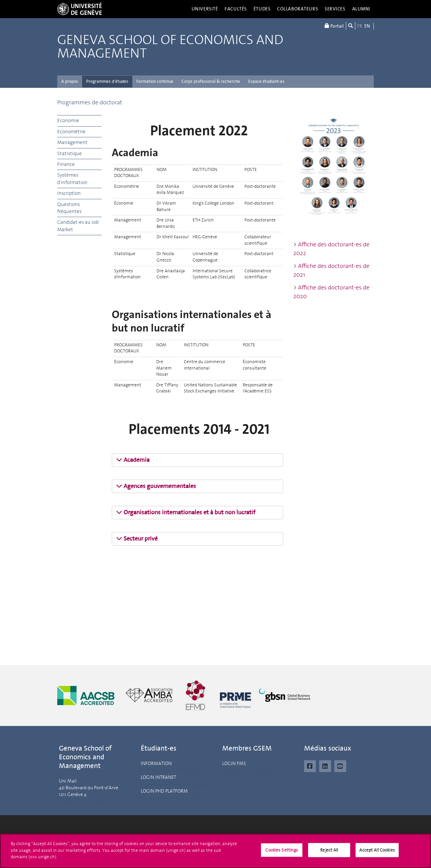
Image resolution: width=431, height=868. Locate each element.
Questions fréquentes (69, 208)
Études (262, 9)
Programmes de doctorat (90, 102)
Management (72, 142)
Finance (66, 164)
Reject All (329, 856)
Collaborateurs (297, 9)
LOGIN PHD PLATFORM (164, 791)
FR (360, 26)
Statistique (70, 153)
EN (367, 26)
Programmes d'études (107, 81)
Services (335, 9)
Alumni (361, 9)
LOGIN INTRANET (158, 777)
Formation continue (155, 81)
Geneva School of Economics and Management (170, 47)
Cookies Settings (282, 856)
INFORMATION (156, 763)
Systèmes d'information (72, 179)
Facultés (236, 9)
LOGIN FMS (234, 763)
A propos (70, 81)
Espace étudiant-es (266, 81)
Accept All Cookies (377, 856)
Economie (68, 120)
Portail (334, 26)
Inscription (69, 193)
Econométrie (71, 132)
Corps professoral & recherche (211, 81)
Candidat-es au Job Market (78, 226)
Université (205, 9)
